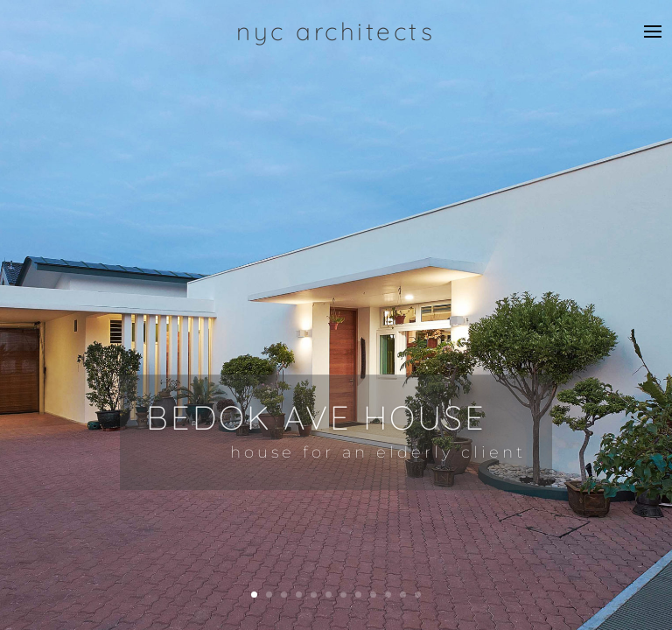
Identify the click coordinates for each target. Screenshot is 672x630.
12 (418, 595)
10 (388, 595)
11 (403, 595)
